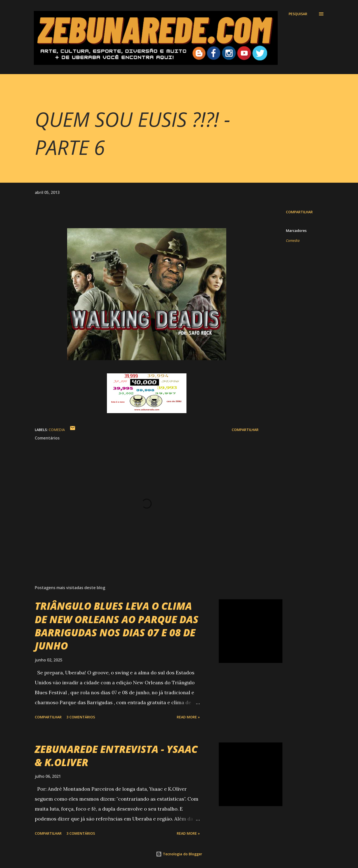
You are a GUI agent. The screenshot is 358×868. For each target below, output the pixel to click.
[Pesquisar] (298, 14)
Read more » (188, 717)
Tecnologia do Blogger (179, 854)
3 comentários (81, 717)
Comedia (293, 240)
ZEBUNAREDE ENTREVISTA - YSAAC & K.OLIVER (116, 756)
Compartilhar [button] (299, 212)
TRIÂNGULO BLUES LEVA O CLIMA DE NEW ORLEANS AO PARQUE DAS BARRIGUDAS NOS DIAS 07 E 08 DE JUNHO (117, 626)
